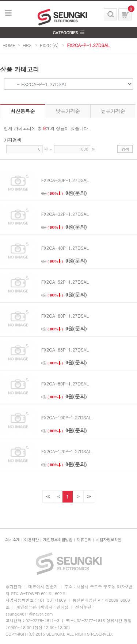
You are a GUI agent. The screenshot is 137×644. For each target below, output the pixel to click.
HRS (27, 45)
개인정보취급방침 (58, 540)
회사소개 (12, 540)
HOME (9, 45)
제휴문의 (84, 540)
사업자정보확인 (109, 540)
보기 (8, 13)
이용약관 (31, 540)
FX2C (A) (49, 45)
